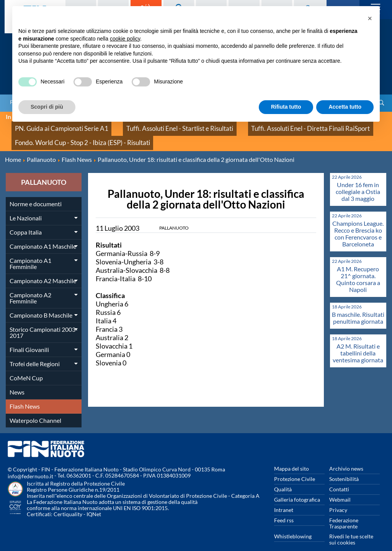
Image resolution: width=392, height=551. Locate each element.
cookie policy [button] (125, 39)
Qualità (283, 477)
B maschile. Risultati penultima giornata (358, 306)
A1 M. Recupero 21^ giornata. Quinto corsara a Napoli (358, 267)
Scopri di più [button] (47, 107)
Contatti (339, 477)
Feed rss (284, 508)
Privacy (338, 498)
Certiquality (68, 502)
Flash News (25, 394)
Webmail (340, 488)
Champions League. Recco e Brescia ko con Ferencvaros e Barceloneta (358, 222)
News (17, 380)
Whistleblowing (293, 524)
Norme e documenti (36, 192)
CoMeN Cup (26, 366)
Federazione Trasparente (344, 511)
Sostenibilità (344, 467)
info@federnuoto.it (30, 464)
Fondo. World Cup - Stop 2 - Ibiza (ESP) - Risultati (69, 134)
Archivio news (346, 457)
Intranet (284, 498)
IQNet (94, 502)
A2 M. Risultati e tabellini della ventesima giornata (358, 341)
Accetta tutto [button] (345, 107)
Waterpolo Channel (35, 408)
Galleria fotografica (297, 488)
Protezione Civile (295, 467)
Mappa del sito (292, 457)
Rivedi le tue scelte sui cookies (351, 527)
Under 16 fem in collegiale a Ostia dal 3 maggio (358, 180)
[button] (370, 18)
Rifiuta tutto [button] (286, 107)
